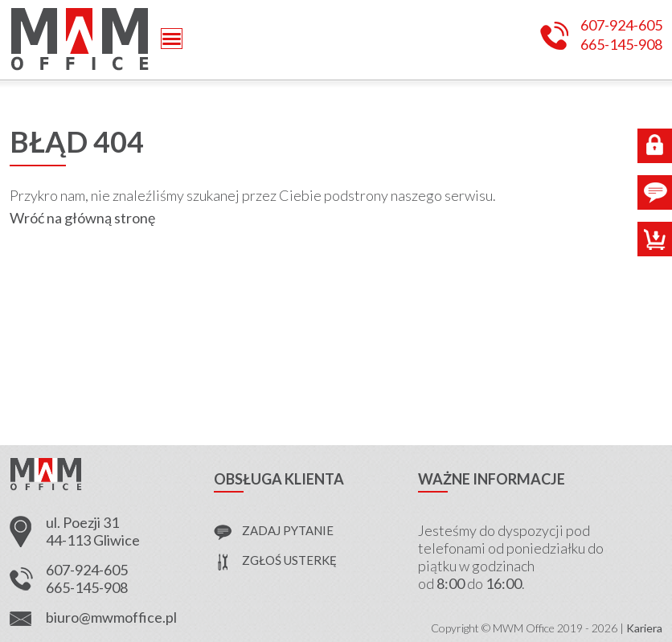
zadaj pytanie (288, 530)
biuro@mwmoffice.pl (111, 617)
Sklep (655, 239)
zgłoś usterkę (289, 560)
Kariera (644, 628)
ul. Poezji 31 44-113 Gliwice (93, 531)
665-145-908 (621, 45)
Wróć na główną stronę (82, 218)
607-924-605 (621, 25)
